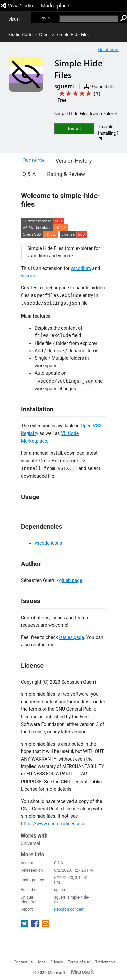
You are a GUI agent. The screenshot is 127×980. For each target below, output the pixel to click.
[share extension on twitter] (25, 926)
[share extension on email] (45, 926)
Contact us (23, 962)
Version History (74, 161)
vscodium (81, 268)
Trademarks (105, 962)
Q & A (29, 174)
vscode (29, 276)
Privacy (57, 962)
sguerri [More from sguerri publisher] (64, 86)
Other (44, 34)
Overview (33, 160)
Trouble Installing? (108, 132)
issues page (71, 637)
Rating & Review (66, 174)
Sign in (44, 18)
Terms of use (79, 962)
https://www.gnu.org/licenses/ (53, 824)
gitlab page (71, 580)
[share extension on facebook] (36, 926)
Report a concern (69, 909)
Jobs (41, 962)
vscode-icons (48, 543)
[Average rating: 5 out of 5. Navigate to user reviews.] (79, 93)
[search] (89, 19)
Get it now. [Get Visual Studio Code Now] (108, 49)
